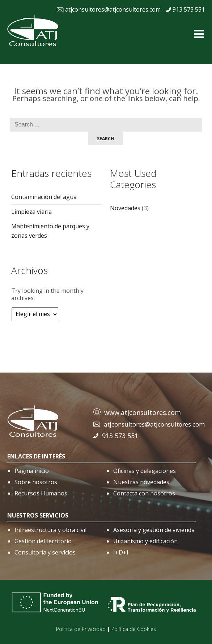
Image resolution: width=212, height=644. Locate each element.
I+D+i (121, 552)
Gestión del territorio (43, 541)
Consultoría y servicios (45, 552)
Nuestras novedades (141, 482)
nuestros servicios (38, 515)
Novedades (125, 208)
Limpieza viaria (31, 212)
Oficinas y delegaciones (145, 471)
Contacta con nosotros (144, 493)
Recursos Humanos (41, 493)
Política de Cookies (134, 629)
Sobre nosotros (36, 482)
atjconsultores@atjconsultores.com (113, 9)
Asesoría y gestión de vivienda (154, 530)
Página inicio (32, 471)
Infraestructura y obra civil (50, 530)
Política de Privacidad (81, 629)
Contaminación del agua (44, 197)
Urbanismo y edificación (145, 541)
